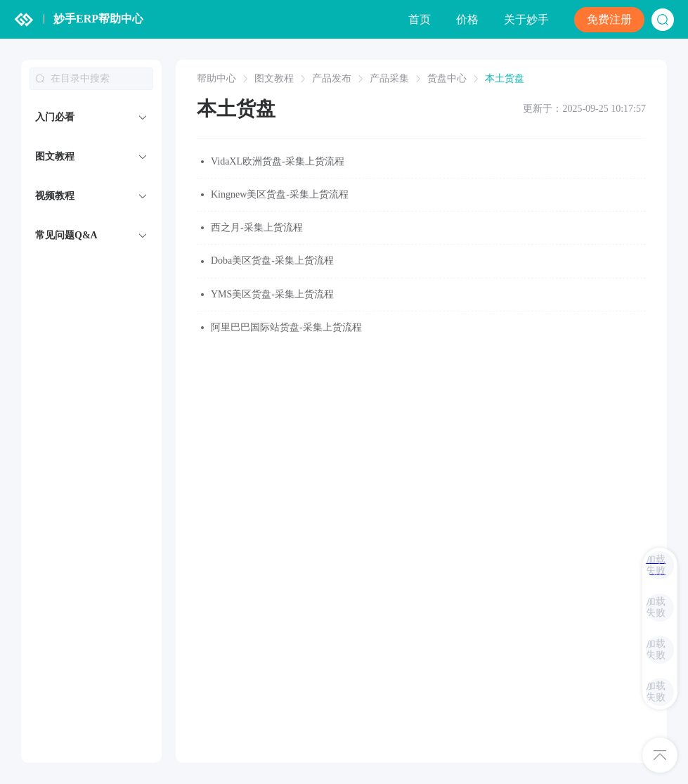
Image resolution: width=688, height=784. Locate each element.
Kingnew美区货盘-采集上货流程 (280, 194)
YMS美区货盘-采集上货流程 (272, 294)
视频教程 (55, 196)
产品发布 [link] (332, 79)
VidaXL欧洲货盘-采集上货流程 (278, 161)
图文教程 (55, 156)
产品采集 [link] (389, 79)
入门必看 (55, 117)
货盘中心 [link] (447, 79)
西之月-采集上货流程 (257, 227)
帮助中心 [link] (216, 79)
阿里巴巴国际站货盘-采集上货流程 (286, 327)
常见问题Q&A (66, 235)
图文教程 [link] (274, 79)
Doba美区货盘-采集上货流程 (272, 261)
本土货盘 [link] (505, 79)
